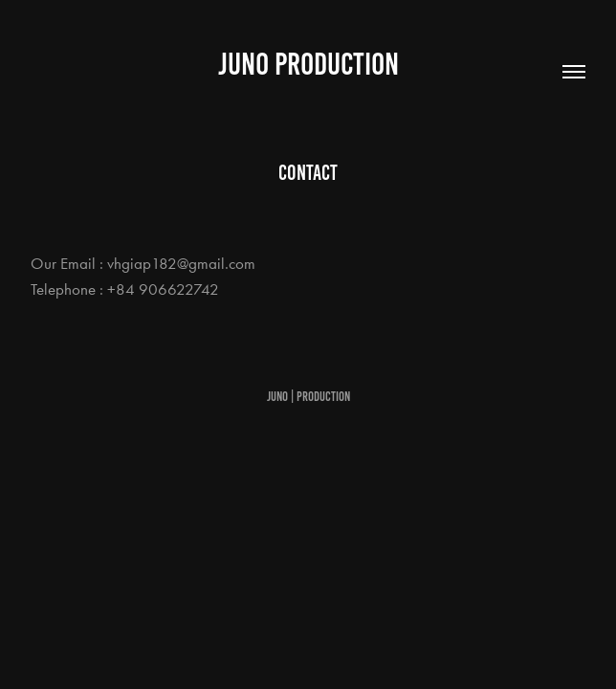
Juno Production (308, 64)
